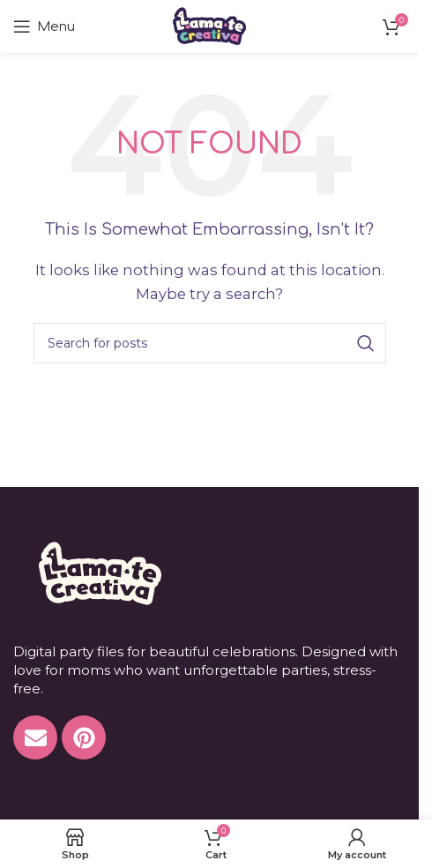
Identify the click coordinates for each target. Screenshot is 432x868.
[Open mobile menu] (44, 26)
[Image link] (98, 572)
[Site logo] (209, 25)
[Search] (210, 343)
